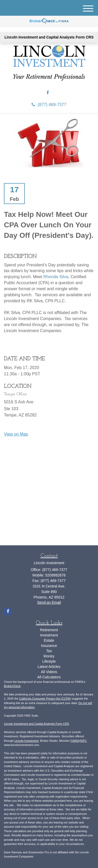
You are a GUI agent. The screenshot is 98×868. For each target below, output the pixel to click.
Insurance (49, 646)
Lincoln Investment (26, 741)
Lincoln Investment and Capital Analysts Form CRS (49, 37)
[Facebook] (48, 93)
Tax (49, 651)
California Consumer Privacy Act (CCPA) (45, 699)
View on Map (16, 434)
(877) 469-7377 (49, 105)
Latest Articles (49, 667)
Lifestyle (49, 661)
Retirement (49, 630)
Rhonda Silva (56, 277)
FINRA (75, 741)
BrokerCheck (12, 686)
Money (49, 656)
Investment (49, 635)
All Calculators (49, 677)
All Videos (49, 672)
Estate (49, 640)
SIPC (83, 741)
